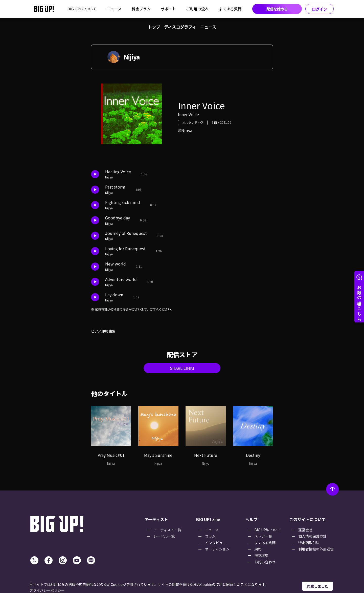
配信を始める (277, 9)
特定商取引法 (309, 543)
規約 (258, 549)
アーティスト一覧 (167, 530)
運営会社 (305, 530)
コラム (210, 536)
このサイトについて (307, 519)
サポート (168, 9)
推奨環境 (261, 555)
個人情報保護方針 (312, 536)
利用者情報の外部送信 (316, 549)
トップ (154, 27)
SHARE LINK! (182, 368)
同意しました (317, 586)
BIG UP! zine (208, 519)
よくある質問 (230, 9)
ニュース (114, 9)
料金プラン (141, 9)
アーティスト (156, 519)
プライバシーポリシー (47, 590)
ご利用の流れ (197, 9)
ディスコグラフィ (180, 27)
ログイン (320, 9)
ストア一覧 (263, 536)
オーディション (217, 549)
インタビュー (216, 543)
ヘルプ (251, 519)
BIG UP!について (82, 9)
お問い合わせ (265, 562)
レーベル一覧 (164, 536)
